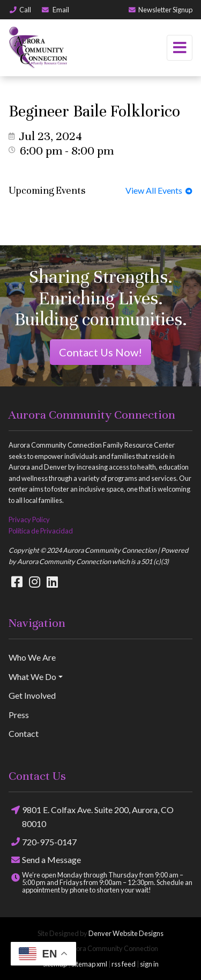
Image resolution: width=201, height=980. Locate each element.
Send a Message (45, 860)
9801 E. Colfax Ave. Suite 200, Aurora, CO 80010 (91, 816)
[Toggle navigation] (180, 48)
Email (55, 10)
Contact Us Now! (100, 352)
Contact (24, 733)
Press (19, 715)
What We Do (32, 677)
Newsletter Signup (160, 10)
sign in (149, 964)
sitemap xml (89, 964)
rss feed (124, 964)
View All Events (159, 190)
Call (20, 10)
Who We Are (32, 657)
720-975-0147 (43, 842)
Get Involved (32, 695)
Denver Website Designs (126, 933)
